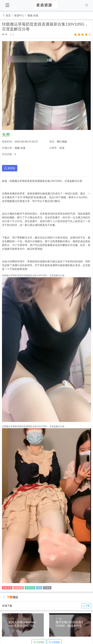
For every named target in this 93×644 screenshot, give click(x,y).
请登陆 (10, 168)
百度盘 (47, 588)
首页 (7, 15)
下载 (86, 606)
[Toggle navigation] (7, 5)
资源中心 (19, 15)
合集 (39, 588)
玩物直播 (19, 588)
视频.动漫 (33, 15)
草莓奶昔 (30, 588)
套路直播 (7, 588)
